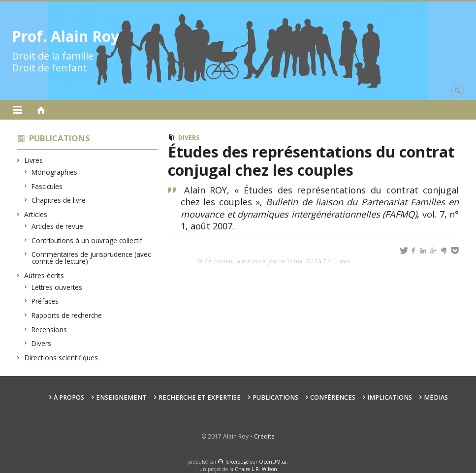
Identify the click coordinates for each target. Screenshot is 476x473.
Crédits (264, 436)
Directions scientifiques (61, 358)
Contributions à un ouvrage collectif (87, 240)
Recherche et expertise (200, 397)
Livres (34, 160)
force (237, 462)
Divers (42, 343)
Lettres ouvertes (57, 287)
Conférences (333, 397)
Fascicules (47, 186)
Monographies (55, 172)
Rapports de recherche (67, 315)
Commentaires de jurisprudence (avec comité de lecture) (91, 258)
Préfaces (45, 301)
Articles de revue (58, 226)
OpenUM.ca (273, 462)
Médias (436, 397)
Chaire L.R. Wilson (256, 469)
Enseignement (121, 397)
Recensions (49, 330)
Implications (390, 397)
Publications (60, 138)
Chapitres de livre (59, 200)
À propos (69, 397)
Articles (36, 214)
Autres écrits (44, 275)
